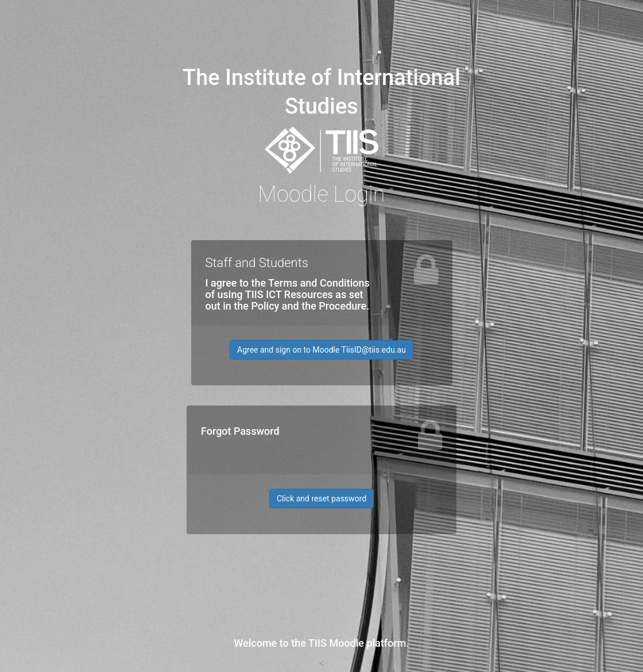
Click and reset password (321, 499)
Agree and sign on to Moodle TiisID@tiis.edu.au (321, 350)
